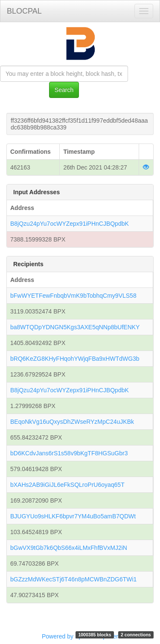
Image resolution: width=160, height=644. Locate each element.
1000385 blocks (95, 635)
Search (64, 90)
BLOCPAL (24, 11)
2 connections (136, 635)
